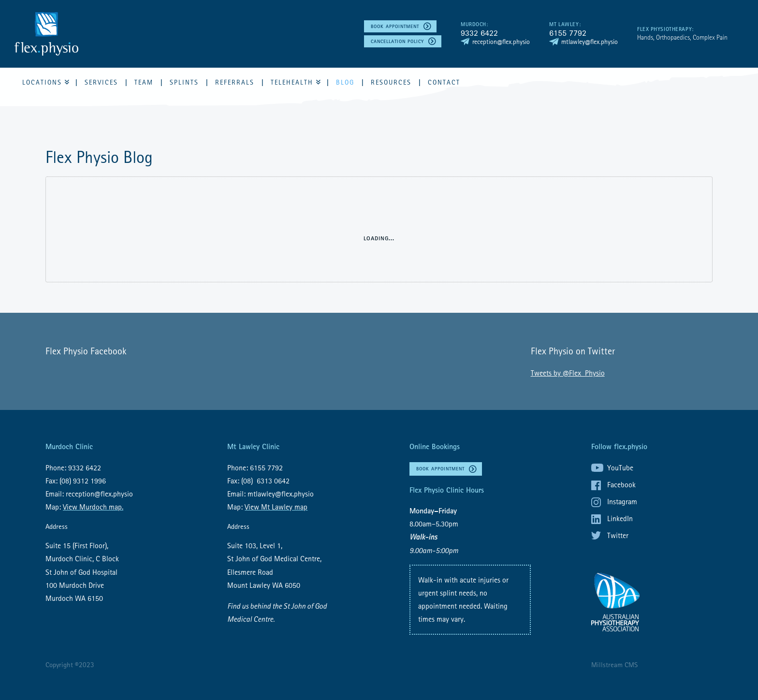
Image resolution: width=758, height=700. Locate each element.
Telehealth (292, 82)
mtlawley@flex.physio (590, 42)
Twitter (618, 535)
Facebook (621, 484)
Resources (391, 82)
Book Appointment (395, 26)
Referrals (235, 82)
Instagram (622, 501)
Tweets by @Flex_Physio (568, 373)
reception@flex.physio (501, 42)
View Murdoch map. (93, 507)
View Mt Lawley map (276, 507)
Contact (444, 82)
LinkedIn (620, 518)
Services (101, 82)
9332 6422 (479, 33)
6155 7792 (568, 33)
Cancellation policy (397, 41)
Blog (345, 82)
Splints (184, 82)
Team (144, 82)
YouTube (620, 467)
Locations (42, 82)
